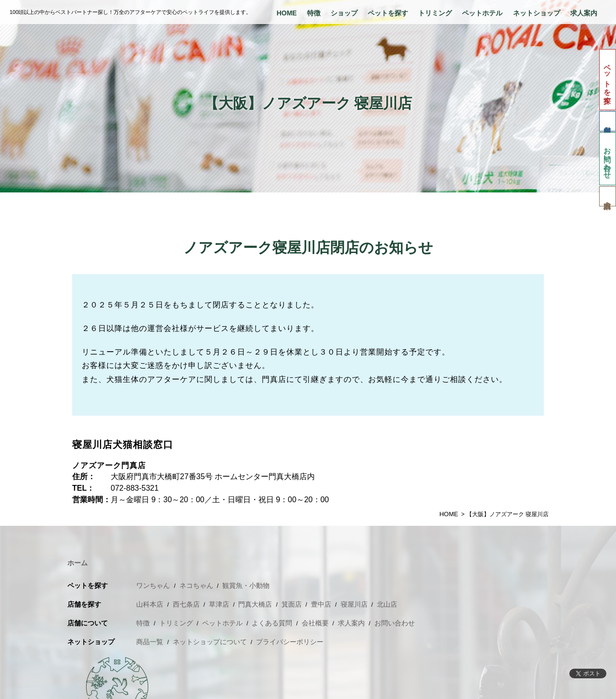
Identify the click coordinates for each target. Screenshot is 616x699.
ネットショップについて (210, 642)
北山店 (387, 604)
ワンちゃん (153, 585)
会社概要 (315, 623)
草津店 (219, 604)
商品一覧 (150, 642)
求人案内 (584, 13)
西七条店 (186, 604)
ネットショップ (537, 13)
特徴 (314, 13)
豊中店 (321, 604)
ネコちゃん (196, 585)
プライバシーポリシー (290, 642)
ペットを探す (388, 13)
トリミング (435, 13)
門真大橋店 (255, 604)
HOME (287, 13)
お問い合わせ (608, 159)
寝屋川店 (354, 604)
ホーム (77, 563)
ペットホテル (482, 13)
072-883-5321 (135, 488)
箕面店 (292, 604)
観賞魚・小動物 (246, 585)
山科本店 (150, 604)
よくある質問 (272, 623)
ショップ (344, 13)
